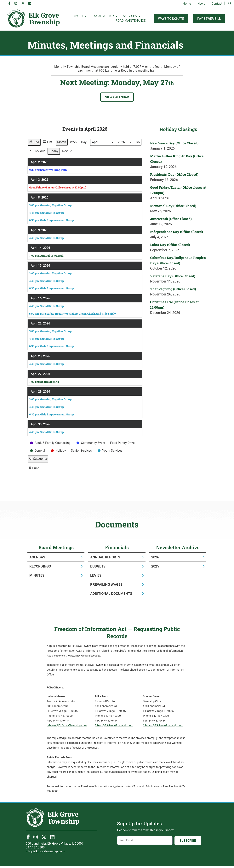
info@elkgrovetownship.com (45, 851)
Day (84, 142)
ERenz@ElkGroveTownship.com (114, 725)
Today (54, 151)
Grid (34, 143)
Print (34, 469)
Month (62, 142)
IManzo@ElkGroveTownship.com (67, 725)
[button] (230, 3)
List (47, 143)
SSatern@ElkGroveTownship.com (163, 725)
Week (74, 142)
